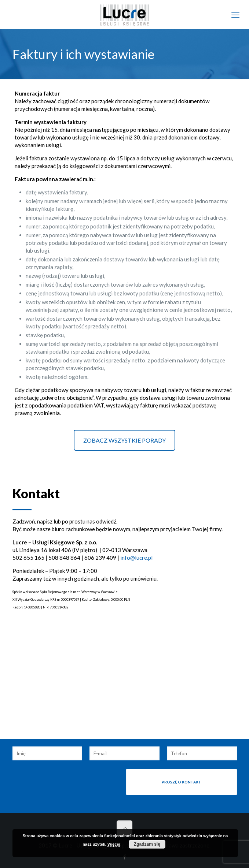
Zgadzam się (147, 844)
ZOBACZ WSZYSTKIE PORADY (124, 440)
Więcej (114, 844)
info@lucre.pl (136, 558)
